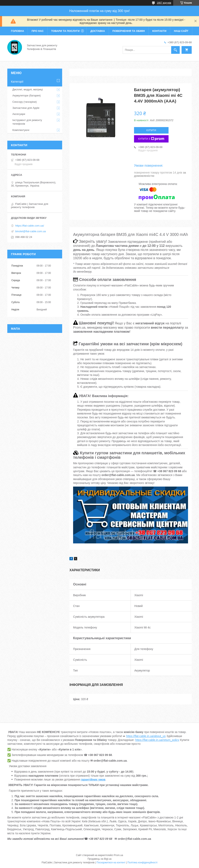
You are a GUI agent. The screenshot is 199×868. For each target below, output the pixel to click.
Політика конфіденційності (142, 863)
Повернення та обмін (129, 31)
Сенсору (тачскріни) (25, 102)
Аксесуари (19, 114)
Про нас (37, 31)
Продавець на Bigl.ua (99, 859)
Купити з (151, 139)
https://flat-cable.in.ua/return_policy (157, 740)
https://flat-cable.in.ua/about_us (146, 736)
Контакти (159, 31)
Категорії (17, 82)
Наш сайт (181, 31)
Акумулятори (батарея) (26, 96)
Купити (151, 130)
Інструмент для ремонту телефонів (27, 122)
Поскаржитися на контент (111, 863)
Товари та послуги (65, 31)
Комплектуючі (21, 130)
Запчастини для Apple (26, 108)
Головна (17, 31)
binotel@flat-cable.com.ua (31, 231)
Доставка (98, 31)
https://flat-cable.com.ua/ (30, 226)
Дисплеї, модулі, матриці (28, 89)
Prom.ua (118, 855)
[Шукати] (175, 50)
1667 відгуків (164, 3)
